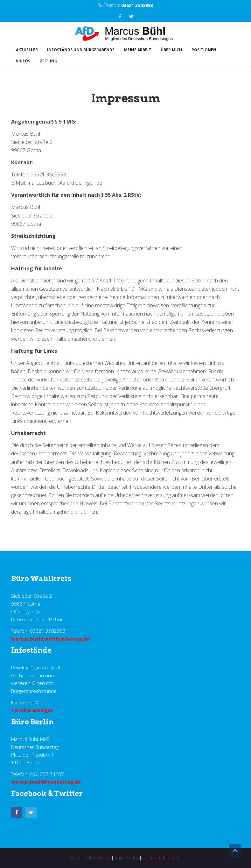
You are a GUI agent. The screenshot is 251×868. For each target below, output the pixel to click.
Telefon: (126, 5)
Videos (23, 61)
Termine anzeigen (32, 710)
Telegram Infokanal (162, 858)
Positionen (204, 50)
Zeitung (49, 61)
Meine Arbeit (138, 50)
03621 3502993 (137, 5)
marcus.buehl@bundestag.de (46, 782)
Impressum (126, 858)
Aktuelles (27, 50)
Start (75, 858)
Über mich (171, 50)
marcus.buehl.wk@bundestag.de (50, 639)
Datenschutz (97, 858)
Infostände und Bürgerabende (81, 50)
